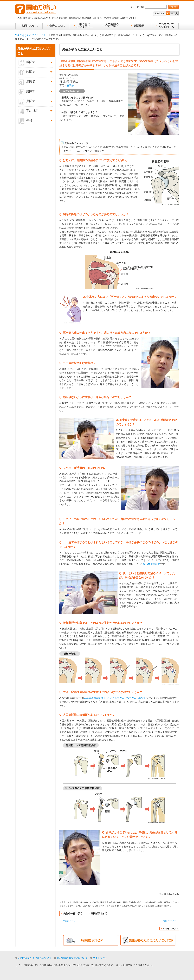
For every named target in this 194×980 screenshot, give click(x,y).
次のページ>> (169, 921)
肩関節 (70, 85)
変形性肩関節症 (152, 564)
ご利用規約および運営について (35, 958)
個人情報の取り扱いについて (72, 958)
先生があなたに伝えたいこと (30, 35)
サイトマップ (100, 958)
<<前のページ (69, 921)
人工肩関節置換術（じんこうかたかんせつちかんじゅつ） (115, 698)
